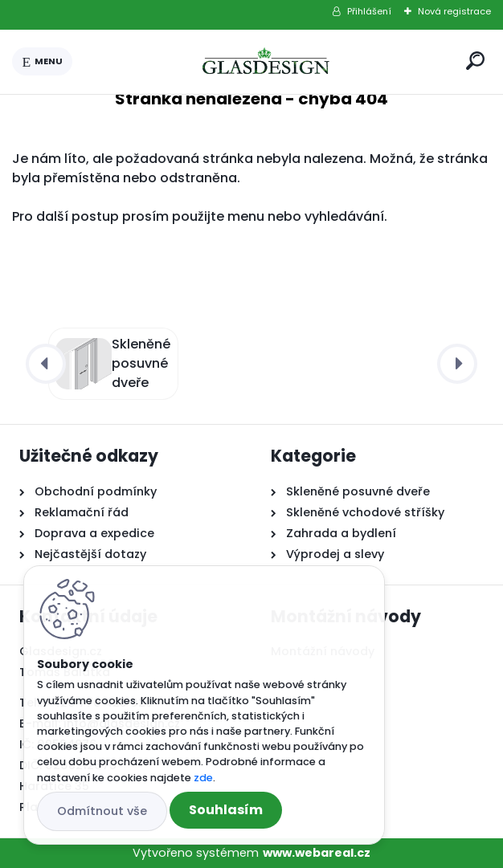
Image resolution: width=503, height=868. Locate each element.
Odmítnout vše (102, 811)
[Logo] (266, 62)
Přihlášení (369, 11)
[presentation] (46, 364)
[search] (475, 61)
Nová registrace (454, 11)
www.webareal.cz (317, 853)
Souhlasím (226, 810)
